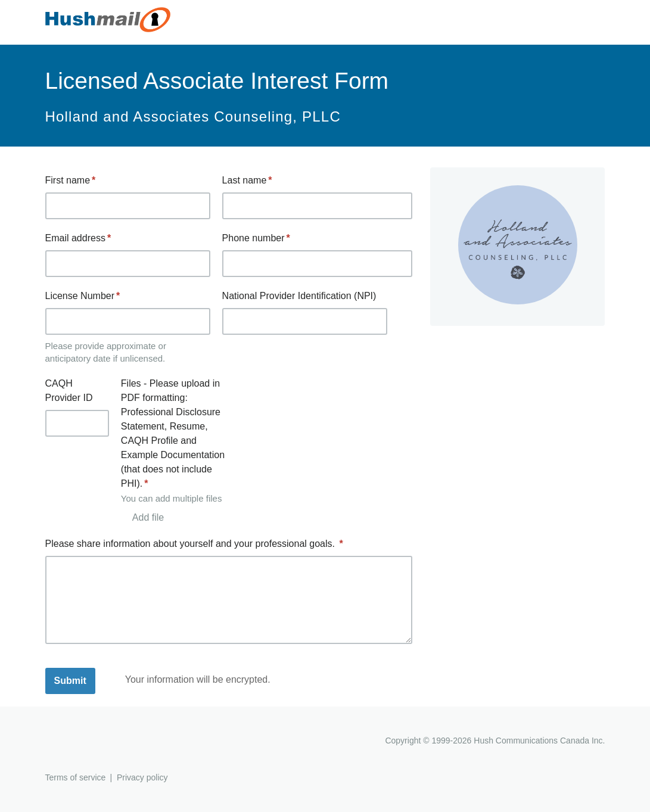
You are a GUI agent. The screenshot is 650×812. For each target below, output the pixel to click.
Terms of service (76, 777)
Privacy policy (142, 777)
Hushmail (91, 742)
